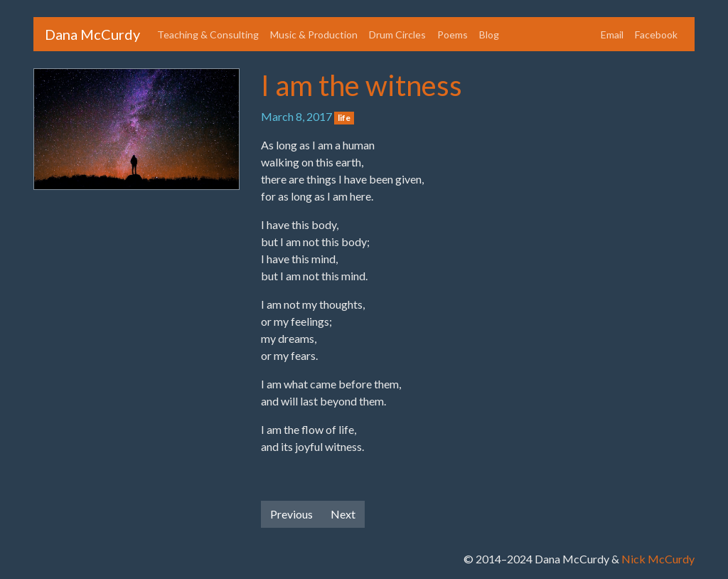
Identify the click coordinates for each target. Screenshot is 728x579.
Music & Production (314, 34)
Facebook (656, 34)
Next (343, 514)
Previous (291, 514)
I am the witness (362, 85)
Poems (453, 34)
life (344, 118)
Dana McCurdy (92, 34)
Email (612, 34)
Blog (489, 34)
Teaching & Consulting (208, 34)
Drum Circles (397, 34)
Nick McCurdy (658, 559)
